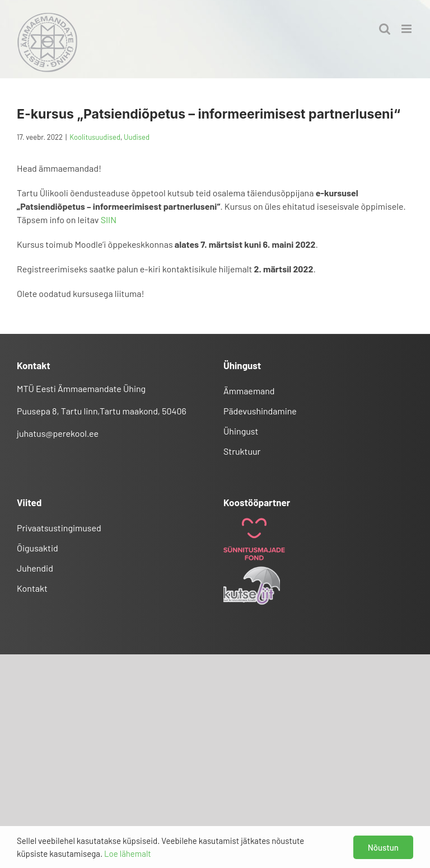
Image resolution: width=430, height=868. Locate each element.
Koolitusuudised (95, 137)
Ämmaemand (249, 391)
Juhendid (35, 568)
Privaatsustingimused (59, 528)
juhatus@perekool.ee (58, 433)
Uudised (137, 137)
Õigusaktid (38, 548)
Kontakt (32, 588)
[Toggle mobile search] (385, 29)
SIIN (109, 220)
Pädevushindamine (260, 411)
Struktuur (242, 451)
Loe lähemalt (128, 853)
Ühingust (241, 431)
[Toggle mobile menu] (407, 29)
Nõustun (383, 847)
